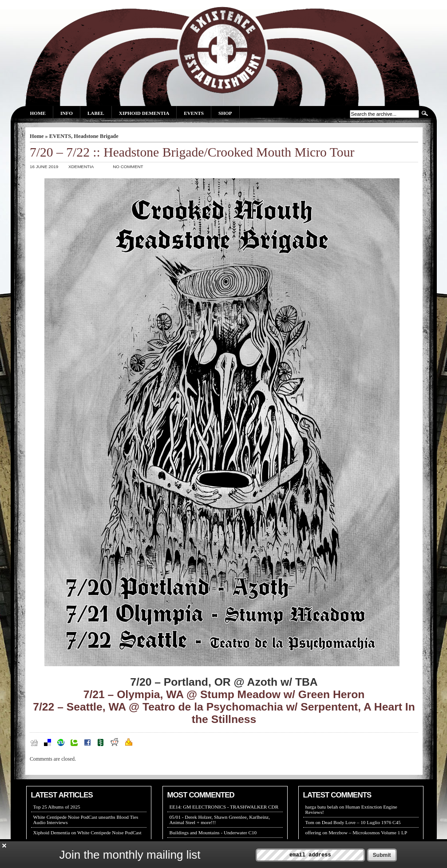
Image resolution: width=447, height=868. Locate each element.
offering (313, 833)
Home (38, 113)
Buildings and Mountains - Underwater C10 (213, 833)
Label (96, 113)
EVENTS (60, 136)
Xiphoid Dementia (144, 113)
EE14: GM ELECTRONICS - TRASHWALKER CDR (224, 807)
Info (67, 113)
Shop (225, 113)
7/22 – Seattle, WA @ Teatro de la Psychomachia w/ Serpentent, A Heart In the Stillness (224, 713)
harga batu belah (322, 807)
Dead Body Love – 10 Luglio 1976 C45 (361, 822)
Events (194, 113)
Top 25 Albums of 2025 (57, 807)
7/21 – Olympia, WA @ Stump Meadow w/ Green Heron (224, 694)
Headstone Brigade (96, 136)
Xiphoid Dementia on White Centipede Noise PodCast (87, 833)
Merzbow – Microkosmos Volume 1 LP (368, 833)
